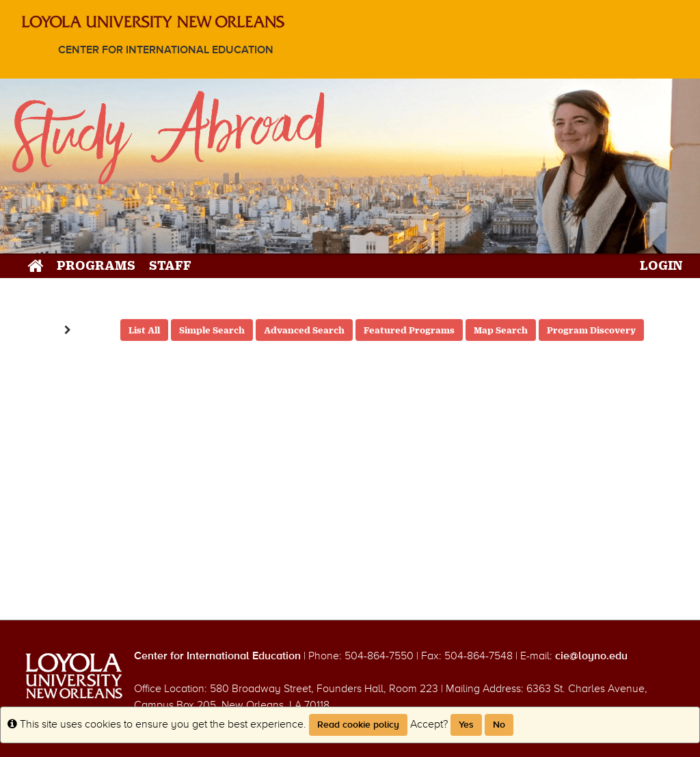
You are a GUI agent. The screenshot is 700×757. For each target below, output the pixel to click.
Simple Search (212, 330)
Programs (96, 265)
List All (144, 330)
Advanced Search (304, 330)
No (499, 725)
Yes (466, 725)
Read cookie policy (358, 725)
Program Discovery (591, 330)
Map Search (501, 330)
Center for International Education (166, 50)
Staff (170, 265)
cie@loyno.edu (591, 656)
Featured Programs (409, 330)
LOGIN (661, 265)
